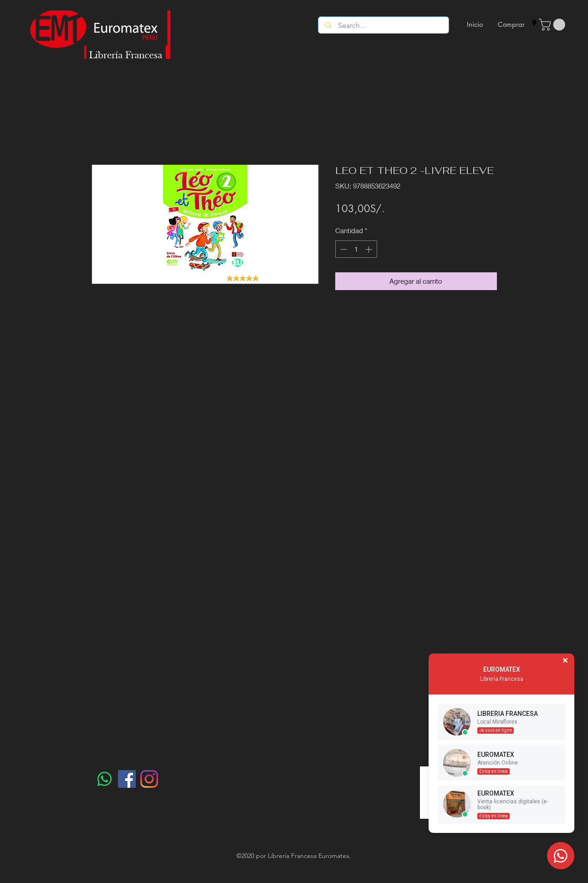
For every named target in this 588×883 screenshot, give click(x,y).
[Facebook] (127, 779)
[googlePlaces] (534, 23)
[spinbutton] (356, 249)
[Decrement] (343, 249)
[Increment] (370, 249)
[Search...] (384, 26)
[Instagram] (149, 779)
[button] (553, 25)
